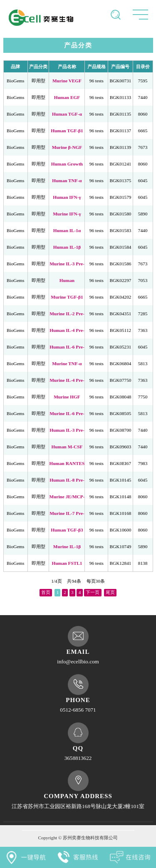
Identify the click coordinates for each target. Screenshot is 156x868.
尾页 (110, 591)
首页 (46, 591)
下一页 (93, 591)
